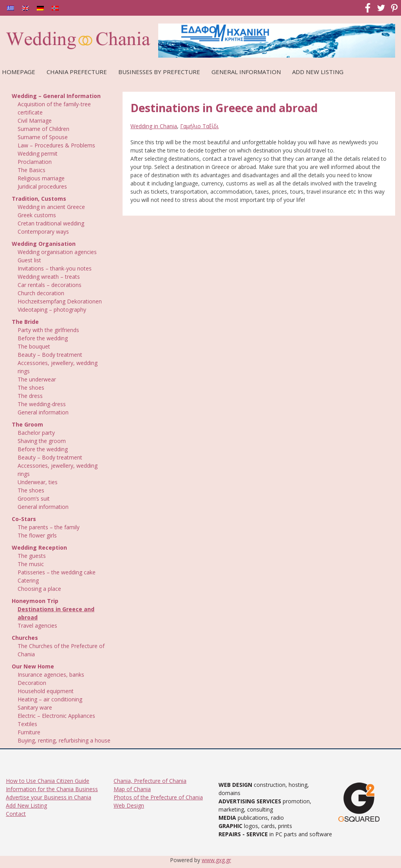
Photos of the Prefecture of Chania (158, 797)
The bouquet (34, 346)
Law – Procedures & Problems (56, 145)
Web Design (129, 805)
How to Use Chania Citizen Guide (48, 781)
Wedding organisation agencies (57, 252)
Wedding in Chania (154, 126)
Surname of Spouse (43, 137)
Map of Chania (132, 789)
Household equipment (46, 691)
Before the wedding (43, 338)
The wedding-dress (42, 404)
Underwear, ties (38, 482)
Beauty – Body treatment (50, 355)
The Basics (32, 170)
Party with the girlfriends (48, 330)
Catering (28, 580)
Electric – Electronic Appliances (56, 716)
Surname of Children (43, 129)
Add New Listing (318, 72)
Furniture (29, 732)
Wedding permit (38, 153)
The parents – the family (49, 527)
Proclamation (35, 162)
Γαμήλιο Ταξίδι (199, 126)
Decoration (32, 683)
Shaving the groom (42, 441)
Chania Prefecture (77, 72)
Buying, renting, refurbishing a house (64, 740)
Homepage (19, 72)
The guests (32, 556)
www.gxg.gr (216, 860)
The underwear (37, 379)
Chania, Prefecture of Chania (150, 781)
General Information (246, 72)
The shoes (31, 388)
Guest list (29, 260)
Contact (16, 814)
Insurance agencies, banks (51, 675)
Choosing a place (39, 589)
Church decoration (41, 293)
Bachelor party (36, 433)
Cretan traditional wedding (51, 223)
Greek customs (37, 215)
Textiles (27, 724)
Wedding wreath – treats (49, 277)
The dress (30, 396)
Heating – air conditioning (50, 699)
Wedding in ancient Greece (51, 207)
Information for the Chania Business (52, 789)
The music (31, 564)
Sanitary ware (35, 707)
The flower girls (37, 535)
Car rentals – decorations (50, 285)
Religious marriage (41, 178)
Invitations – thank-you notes (55, 268)
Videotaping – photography (52, 310)
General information (43, 412)
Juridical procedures (42, 186)
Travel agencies (37, 626)
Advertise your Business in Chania (49, 797)
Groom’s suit (34, 498)
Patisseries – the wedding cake (57, 572)
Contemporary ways (43, 232)
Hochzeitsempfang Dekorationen (60, 301)
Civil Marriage (35, 121)
